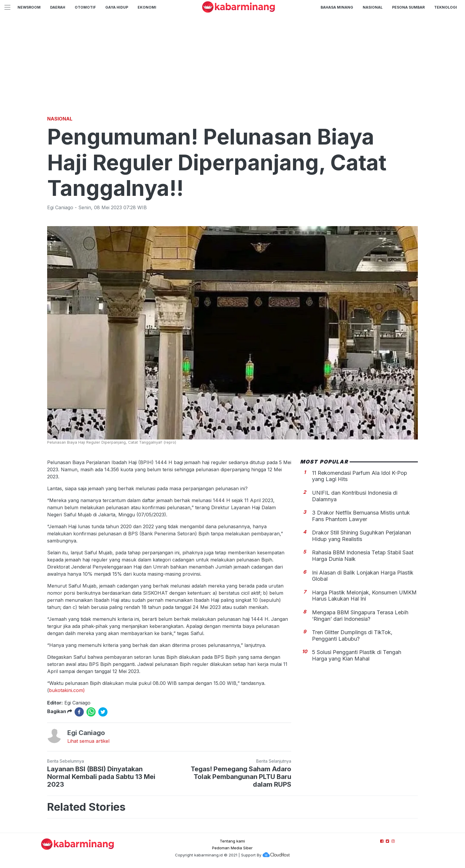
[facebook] (79, 712)
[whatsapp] (91, 712)
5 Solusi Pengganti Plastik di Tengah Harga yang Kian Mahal (357, 655)
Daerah (58, 7)
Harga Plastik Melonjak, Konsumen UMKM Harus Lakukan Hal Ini (364, 596)
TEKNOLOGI (446, 7)
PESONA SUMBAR (408, 7)
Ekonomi (147, 7)
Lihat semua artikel (88, 741)
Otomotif (85, 7)
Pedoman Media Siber (232, 848)
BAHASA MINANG (337, 7)
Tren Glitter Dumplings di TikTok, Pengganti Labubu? (352, 635)
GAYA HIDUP (117, 7)
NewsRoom (29, 7)
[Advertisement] (232, 70)
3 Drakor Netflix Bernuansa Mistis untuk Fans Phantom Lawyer (361, 516)
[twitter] (103, 712)
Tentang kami (232, 841)
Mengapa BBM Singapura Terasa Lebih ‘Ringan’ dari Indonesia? (360, 616)
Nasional (373, 7)
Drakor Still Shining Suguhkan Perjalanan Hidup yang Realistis (362, 536)
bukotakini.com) (67, 690)
